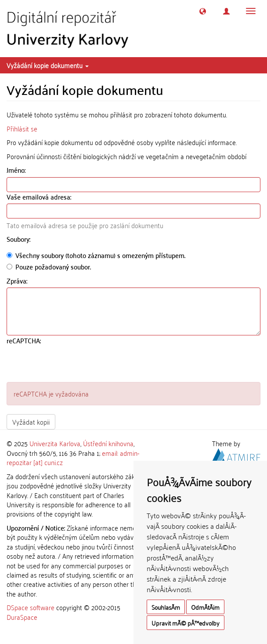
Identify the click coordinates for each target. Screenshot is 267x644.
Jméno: (17, 170)
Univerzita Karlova (55, 443)
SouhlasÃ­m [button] (166, 607)
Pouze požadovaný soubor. (49, 267)
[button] (203, 11)
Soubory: (19, 239)
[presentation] (73, 365)
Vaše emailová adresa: (40, 197)
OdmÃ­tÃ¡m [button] (205, 607)
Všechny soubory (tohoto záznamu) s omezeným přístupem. (96, 255)
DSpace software (31, 607)
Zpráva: (18, 281)
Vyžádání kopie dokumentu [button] (48, 65)
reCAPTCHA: (25, 340)
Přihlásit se (22, 128)
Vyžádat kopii (31, 422)
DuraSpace (22, 617)
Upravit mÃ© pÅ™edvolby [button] (186, 623)
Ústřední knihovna (108, 443)
